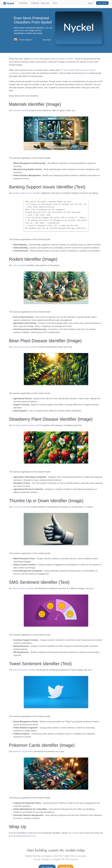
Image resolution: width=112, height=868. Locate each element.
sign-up (71, 833)
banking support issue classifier (26, 193)
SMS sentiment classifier (24, 588)
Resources (46, 3)
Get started (102, 3)
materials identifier (21, 110)
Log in (91, 3)
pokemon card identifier (23, 751)
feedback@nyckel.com (26, 836)
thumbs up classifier (21, 507)
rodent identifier (20, 265)
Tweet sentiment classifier (24, 670)
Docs (55, 3)
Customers (24, 3)
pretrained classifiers (65, 59)
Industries (35, 3)
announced (35, 59)
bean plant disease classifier (25, 347)
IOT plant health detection (71, 70)
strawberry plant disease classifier (28, 425)
